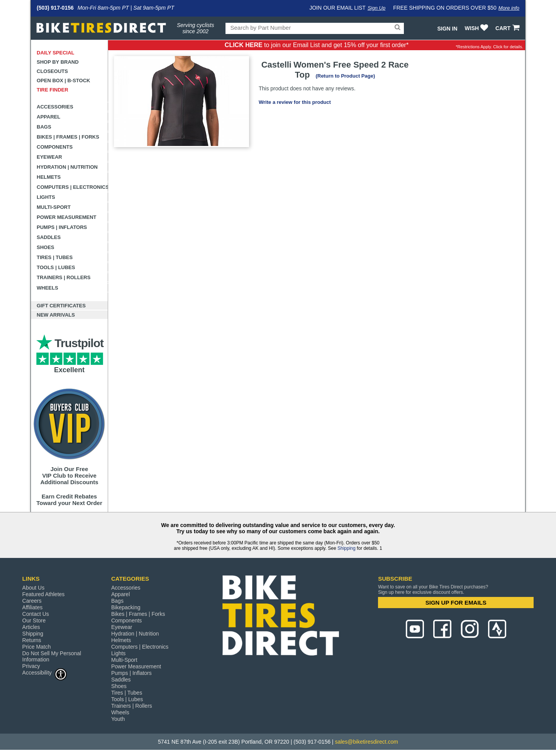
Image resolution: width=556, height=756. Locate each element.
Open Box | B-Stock (63, 81)
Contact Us (36, 614)
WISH (477, 28)
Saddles (49, 237)
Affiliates (33, 607)
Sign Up (376, 8)
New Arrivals (56, 315)
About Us (34, 588)
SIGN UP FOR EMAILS (456, 603)
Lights (46, 197)
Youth (118, 719)
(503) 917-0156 (55, 8)
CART (508, 28)
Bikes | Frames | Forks (68, 137)
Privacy (31, 666)
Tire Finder (53, 90)
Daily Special (56, 53)
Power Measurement (67, 217)
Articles (31, 627)
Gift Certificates (61, 306)
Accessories (55, 107)
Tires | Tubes (55, 257)
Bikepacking (126, 607)
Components (55, 147)
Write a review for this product (295, 102)
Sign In (447, 29)
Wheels (47, 288)
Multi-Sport (54, 207)
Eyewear (49, 157)
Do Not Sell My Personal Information (52, 656)
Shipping (347, 548)
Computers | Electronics (72, 187)
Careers (32, 601)
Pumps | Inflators (62, 227)
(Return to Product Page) (345, 76)
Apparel (48, 117)
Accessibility (45, 672)
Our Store (34, 620)
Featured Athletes (44, 594)
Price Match (37, 647)
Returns (32, 640)
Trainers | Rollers (64, 277)
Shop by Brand (58, 62)
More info (509, 8)
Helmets (49, 177)
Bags (44, 127)
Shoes (46, 247)
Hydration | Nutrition (67, 167)
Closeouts (52, 71)
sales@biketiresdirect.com (366, 742)
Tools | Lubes (56, 267)
